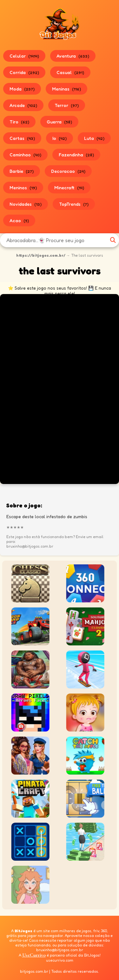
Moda (22, 89)
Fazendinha (76, 155)
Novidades (26, 204)
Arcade (23, 105)
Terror (67, 105)
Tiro (19, 122)
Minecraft (69, 188)
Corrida (24, 72)
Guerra (59, 122)
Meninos (23, 188)
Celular (24, 56)
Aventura (73, 56)
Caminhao (25, 155)
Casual (70, 72)
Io (60, 138)
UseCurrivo (34, 955)
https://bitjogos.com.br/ (41, 255)
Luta (94, 138)
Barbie (22, 171)
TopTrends (74, 204)
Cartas (22, 138)
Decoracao (68, 171)
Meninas (66, 89)
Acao (19, 220)
